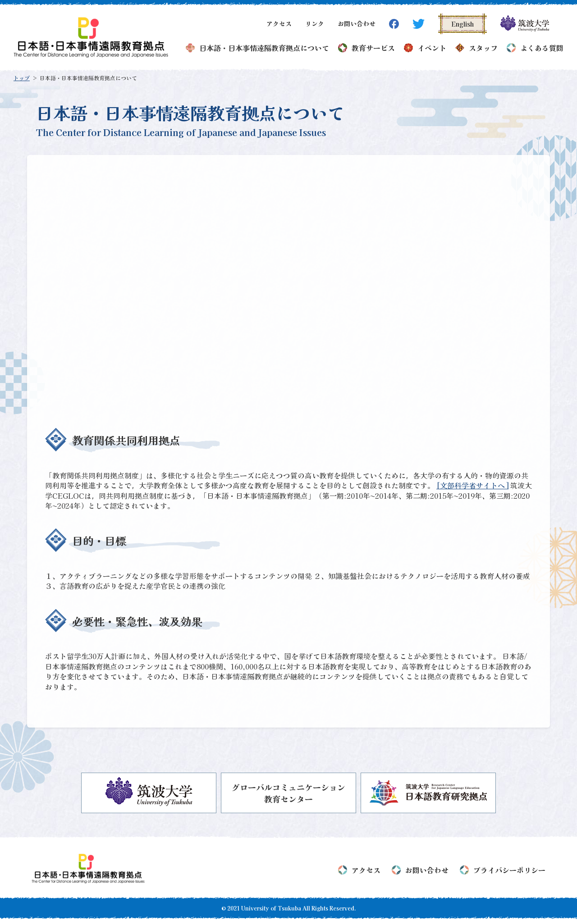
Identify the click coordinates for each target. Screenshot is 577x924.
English (463, 24)
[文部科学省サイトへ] (472, 485)
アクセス (279, 24)
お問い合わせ (357, 24)
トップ (22, 78)
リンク (315, 24)
